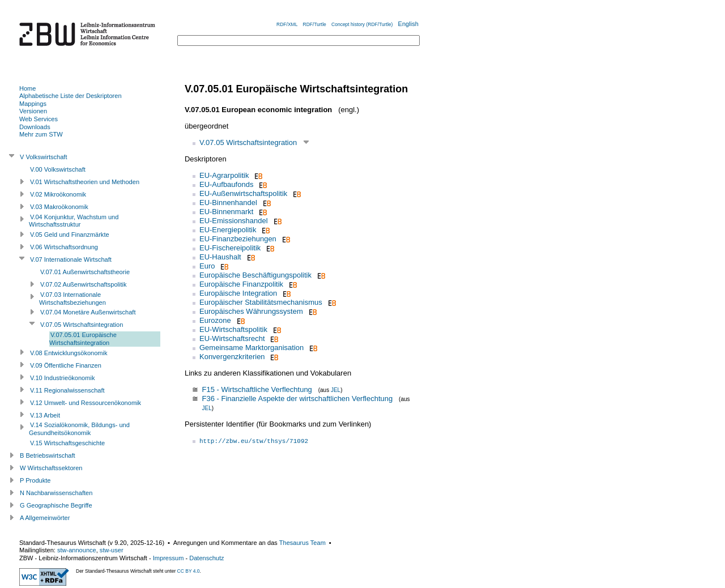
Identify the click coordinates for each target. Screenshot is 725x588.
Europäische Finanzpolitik (241, 284)
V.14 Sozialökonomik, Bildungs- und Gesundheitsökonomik (79, 429)
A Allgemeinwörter (45, 518)
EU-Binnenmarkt (226, 212)
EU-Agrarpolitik (224, 175)
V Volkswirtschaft (44, 157)
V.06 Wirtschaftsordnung (64, 247)
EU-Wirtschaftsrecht (232, 338)
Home (27, 88)
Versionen (33, 111)
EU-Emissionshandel (234, 221)
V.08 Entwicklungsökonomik (69, 353)
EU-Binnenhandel (228, 203)
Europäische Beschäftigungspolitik (255, 275)
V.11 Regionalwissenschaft (67, 390)
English (408, 24)
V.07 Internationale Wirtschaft (71, 259)
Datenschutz (206, 558)
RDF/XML (287, 24)
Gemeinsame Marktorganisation (251, 348)
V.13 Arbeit (45, 415)
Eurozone (215, 320)
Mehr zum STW (41, 134)
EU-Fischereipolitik (230, 248)
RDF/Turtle (315, 24)
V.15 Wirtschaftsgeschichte (67, 443)
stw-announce (77, 550)
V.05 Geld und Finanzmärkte (70, 235)
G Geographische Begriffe (56, 505)
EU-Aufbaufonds (226, 184)
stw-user (112, 550)
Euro (207, 266)
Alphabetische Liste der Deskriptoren (71, 96)
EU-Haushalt (220, 257)
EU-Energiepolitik (228, 230)
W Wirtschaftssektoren (51, 468)
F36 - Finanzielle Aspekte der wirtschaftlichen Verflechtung (297, 399)
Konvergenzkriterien (232, 357)
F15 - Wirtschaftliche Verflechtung (257, 389)
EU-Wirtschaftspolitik (233, 329)
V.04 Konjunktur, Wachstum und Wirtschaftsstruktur (74, 221)
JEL (336, 390)
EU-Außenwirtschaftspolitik (243, 193)
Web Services (39, 119)
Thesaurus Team (302, 543)
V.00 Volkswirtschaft (58, 169)
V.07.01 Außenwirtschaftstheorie (85, 272)
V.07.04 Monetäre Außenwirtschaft (88, 312)
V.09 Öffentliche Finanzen (66, 365)
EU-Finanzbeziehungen (238, 239)
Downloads (35, 127)
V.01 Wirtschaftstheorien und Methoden (85, 182)
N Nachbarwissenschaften (56, 493)
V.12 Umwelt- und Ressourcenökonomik (86, 403)
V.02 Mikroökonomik (58, 194)
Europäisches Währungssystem (251, 311)
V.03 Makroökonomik (59, 207)
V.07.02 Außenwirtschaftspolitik (84, 284)
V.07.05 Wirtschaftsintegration (248, 142)
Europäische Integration (238, 293)
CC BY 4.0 (189, 571)
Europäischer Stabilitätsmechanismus (261, 302)
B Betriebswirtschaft (48, 455)
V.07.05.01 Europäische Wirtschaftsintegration (83, 339)
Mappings (33, 104)
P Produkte (35, 480)
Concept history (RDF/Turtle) (362, 24)
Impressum (169, 558)
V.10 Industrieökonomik (62, 378)
